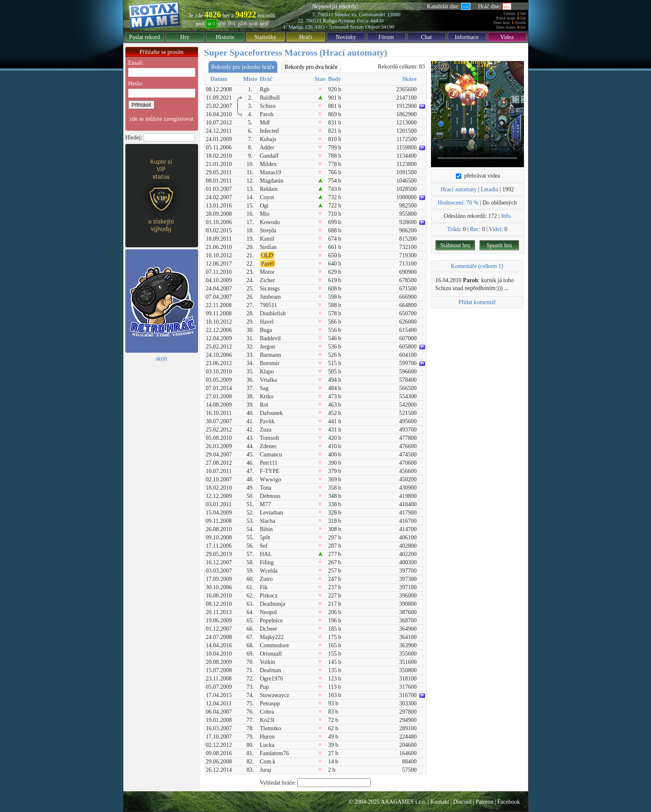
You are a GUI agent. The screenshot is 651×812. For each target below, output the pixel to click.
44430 (377, 21)
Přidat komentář (477, 302)
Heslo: (136, 84)
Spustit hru (499, 245)
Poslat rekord (144, 37)
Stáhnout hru (455, 245)
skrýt (162, 359)
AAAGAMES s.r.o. (404, 802)
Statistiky (266, 37)
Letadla (489, 189)
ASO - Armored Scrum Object (347, 27)
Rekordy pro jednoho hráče (243, 67)
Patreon (484, 802)
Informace (467, 37)
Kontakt (439, 802)
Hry (185, 37)
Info (506, 216)
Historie (225, 37)
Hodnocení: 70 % (458, 203)
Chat (426, 37)
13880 (394, 14)
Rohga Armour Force (346, 21)
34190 (388, 27)
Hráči (305, 37)
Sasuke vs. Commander (360, 14)
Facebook (509, 802)
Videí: (496, 229)
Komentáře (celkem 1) (477, 266)
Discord (462, 802)
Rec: (475, 229)
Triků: (454, 229)
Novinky (346, 37)
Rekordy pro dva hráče (311, 67)
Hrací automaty (459, 189)
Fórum (386, 37)
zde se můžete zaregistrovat (162, 119)
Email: (136, 63)
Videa (507, 37)
